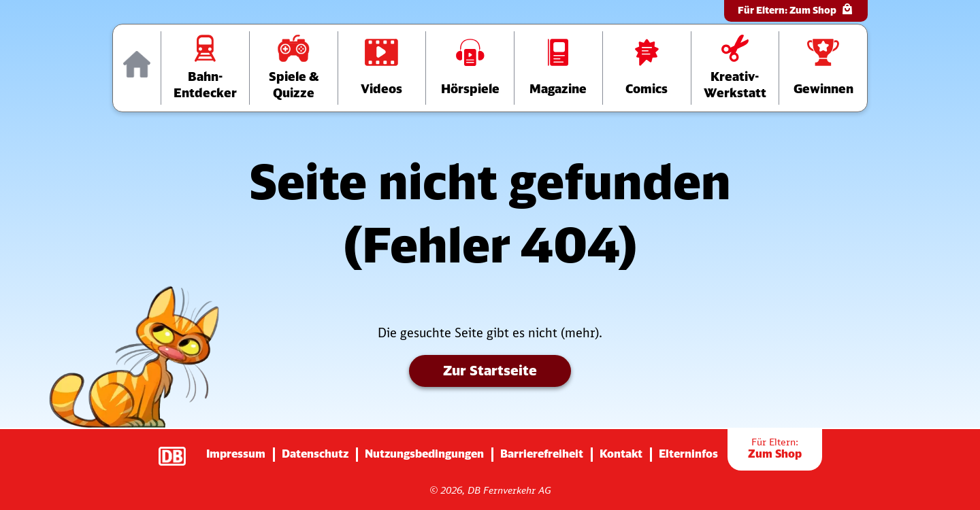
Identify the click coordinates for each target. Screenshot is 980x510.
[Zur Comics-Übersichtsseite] (647, 68)
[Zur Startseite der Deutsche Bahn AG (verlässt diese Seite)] (179, 449)
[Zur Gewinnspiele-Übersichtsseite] (823, 68)
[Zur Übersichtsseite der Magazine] (558, 68)
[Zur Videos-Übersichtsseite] (382, 68)
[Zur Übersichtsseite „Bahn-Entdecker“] (205, 68)
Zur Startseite (490, 370)
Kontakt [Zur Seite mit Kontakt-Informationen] (621, 454)
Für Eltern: (796, 9)
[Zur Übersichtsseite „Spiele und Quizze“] (294, 68)
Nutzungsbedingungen (424, 454)
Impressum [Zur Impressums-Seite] (236, 454)
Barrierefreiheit (542, 454)
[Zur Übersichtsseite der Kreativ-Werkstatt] (735, 68)
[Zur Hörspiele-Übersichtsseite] (470, 68)
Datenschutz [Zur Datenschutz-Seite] (315, 454)
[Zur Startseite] (137, 68)
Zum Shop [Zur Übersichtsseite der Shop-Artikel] (775, 448)
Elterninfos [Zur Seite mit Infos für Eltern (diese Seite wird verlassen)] (688, 454)
